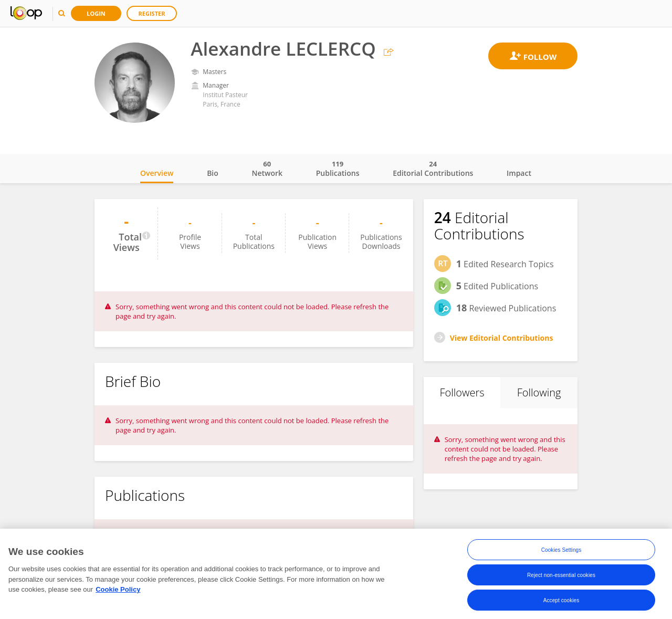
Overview (157, 173)
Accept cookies (561, 602)
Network (267, 169)
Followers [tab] (462, 392)
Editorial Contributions (433, 169)
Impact (519, 173)
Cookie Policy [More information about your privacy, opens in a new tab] (118, 591)
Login (96, 13)
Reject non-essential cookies (561, 577)
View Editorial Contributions (502, 338)
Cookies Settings (561, 552)
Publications (338, 169)
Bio (213, 173)
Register (152, 13)
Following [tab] (539, 392)
